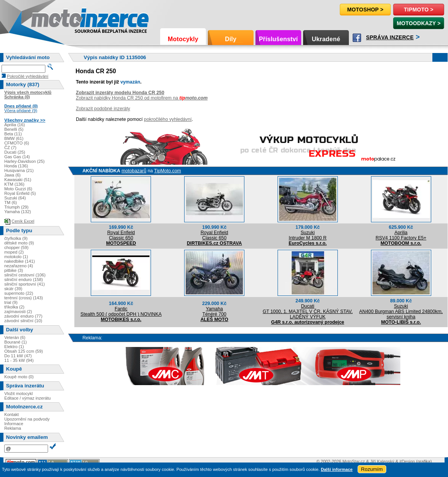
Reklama (13, 428)
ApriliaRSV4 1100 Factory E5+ (401, 235)
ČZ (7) (10, 148)
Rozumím (372, 469)
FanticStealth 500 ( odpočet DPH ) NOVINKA (121, 312)
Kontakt (11, 414)
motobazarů (134, 171)
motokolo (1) (16, 257)
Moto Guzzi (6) (18, 189)
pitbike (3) (14, 270)
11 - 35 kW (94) (19, 360)
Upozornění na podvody (27, 419)
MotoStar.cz (354, 461)
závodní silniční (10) (23, 321)
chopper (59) (16, 247)
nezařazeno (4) (18, 266)
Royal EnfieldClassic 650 (121, 235)
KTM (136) (14, 184)
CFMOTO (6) (17, 143)
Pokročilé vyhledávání (28, 76)
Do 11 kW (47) (18, 356)
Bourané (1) (15, 342)
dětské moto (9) (19, 243)
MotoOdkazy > (418, 23)
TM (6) (10, 202)
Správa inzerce (390, 37)
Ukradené (326, 39)
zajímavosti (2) (18, 312)
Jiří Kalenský (382, 461)
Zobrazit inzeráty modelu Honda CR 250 (120, 93)
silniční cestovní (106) (25, 275)
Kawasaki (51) (18, 180)
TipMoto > (418, 10)
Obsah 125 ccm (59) (23, 351)
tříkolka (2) (14, 307)
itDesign (407, 461)
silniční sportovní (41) (24, 284)
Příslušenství (278, 39)
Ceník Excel (23, 221)
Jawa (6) (12, 175)
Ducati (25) (15, 152)
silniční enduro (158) (23, 279)
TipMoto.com (168, 171)
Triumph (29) (16, 207)
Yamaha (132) (18, 212)
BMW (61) (14, 138)
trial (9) (11, 302)
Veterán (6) (15, 337)
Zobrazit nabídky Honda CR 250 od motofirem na (142, 98)
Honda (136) (16, 166)
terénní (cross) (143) (23, 298)
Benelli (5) (14, 129)
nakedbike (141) (19, 261)
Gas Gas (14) (17, 157)
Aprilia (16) (14, 125)
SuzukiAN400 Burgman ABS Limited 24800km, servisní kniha (401, 312)
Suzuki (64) (15, 198)
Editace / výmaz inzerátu (27, 398)
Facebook (357, 38)
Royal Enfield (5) (20, 193)
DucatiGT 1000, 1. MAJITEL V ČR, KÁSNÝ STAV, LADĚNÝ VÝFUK (308, 312)
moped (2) (14, 252)
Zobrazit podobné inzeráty (103, 109)
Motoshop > (365, 10)
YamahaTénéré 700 (214, 312)
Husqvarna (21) (19, 170)
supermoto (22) (19, 293)
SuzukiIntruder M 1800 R (307, 235)
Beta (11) (13, 134)
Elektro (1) (14, 347)
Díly (231, 39)
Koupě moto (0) (19, 377)
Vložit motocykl (18, 393)
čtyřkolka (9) (16, 238)
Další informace (336, 469)
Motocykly (183, 39)
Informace (14, 424)
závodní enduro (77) (23, 316)
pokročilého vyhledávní (168, 119)
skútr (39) (13, 289)
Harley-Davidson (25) (24, 161)
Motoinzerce (47, 19)
